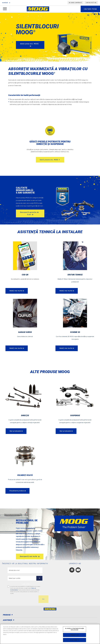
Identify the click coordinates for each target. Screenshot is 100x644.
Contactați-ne (91, 3)
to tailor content (26, 584)
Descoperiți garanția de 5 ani (29, 213)
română (5, 3)
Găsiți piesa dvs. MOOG (29, 44)
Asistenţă (9, 620)
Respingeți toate (75, 635)
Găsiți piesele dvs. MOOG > (50, 160)
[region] (50, 634)
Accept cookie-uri (75, 640)
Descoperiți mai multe (29, 557)
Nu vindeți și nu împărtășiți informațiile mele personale (75, 629)
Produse (8, 615)
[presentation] (22, 599)
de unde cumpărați (76, 3)
